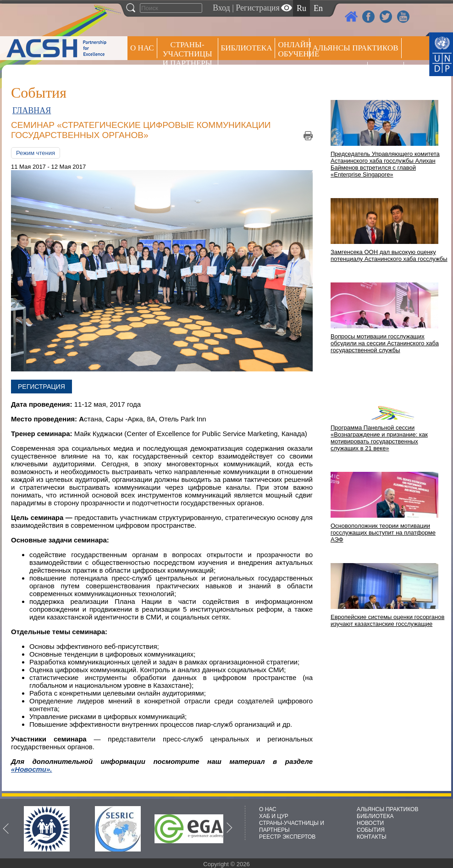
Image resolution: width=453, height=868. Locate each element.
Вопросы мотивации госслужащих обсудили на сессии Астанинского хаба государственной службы (385, 343)
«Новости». (32, 769)
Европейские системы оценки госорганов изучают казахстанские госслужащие (387, 620)
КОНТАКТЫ (372, 837)
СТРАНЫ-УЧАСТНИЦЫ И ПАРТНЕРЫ (188, 54)
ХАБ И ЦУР (274, 816)
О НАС (142, 48)
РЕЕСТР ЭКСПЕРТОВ (387, 73)
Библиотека (247, 48)
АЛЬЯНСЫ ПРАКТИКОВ (387, 809)
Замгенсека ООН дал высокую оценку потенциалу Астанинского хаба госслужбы (389, 255)
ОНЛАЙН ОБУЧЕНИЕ (294, 49)
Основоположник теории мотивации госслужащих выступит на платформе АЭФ (383, 533)
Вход (221, 8)
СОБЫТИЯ (371, 830)
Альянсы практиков (355, 48)
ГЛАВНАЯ (32, 111)
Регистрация (257, 8)
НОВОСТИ (370, 823)
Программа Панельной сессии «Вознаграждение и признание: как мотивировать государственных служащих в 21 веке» (379, 438)
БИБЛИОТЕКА (375, 816)
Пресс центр (338, 72)
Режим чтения (36, 153)
